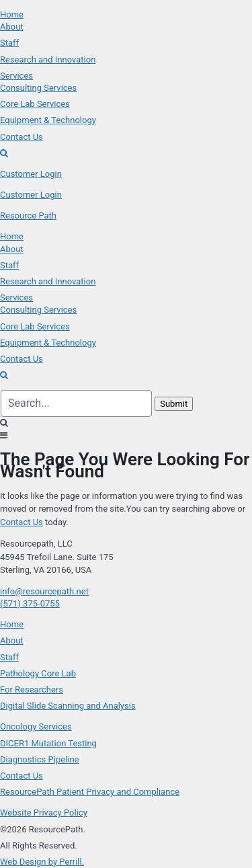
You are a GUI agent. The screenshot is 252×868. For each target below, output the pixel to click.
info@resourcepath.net (44, 591)
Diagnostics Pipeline (39, 759)
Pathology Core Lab (38, 673)
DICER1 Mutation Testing (48, 743)
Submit (174, 404)
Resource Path (28, 215)
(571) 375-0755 (30, 603)
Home (12, 624)
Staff (9, 657)
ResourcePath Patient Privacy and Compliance (90, 792)
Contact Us (22, 522)
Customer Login (31, 174)
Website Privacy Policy (44, 813)
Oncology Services (36, 726)
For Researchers (32, 689)
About (12, 640)
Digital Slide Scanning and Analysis (68, 706)
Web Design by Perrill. (42, 862)
